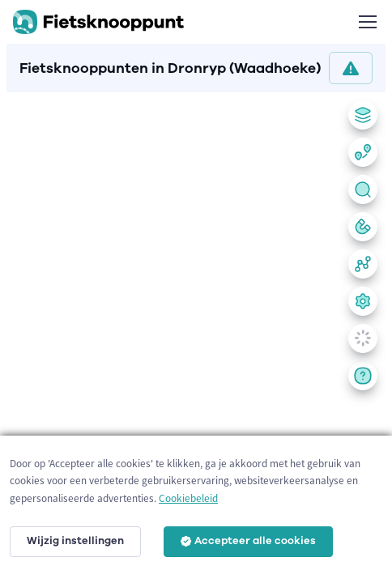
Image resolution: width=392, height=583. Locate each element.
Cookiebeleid (188, 498)
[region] (196, 334)
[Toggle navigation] (367, 22)
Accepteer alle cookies (248, 541)
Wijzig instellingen (75, 541)
